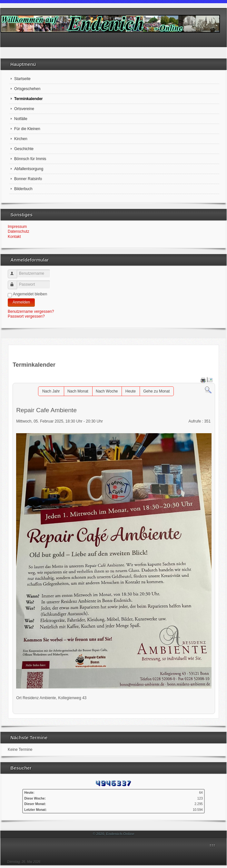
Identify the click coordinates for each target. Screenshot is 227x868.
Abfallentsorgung (29, 169)
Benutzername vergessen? (31, 311)
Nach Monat (78, 391)
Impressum (17, 227)
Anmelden (21, 302)
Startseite (22, 79)
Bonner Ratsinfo (28, 179)
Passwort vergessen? (26, 316)
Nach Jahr (51, 391)
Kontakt (14, 237)
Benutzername (15, 271)
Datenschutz (19, 231)
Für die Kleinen (27, 129)
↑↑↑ (212, 845)
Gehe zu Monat (156, 391)
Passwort (15, 282)
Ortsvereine (24, 109)
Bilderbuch (23, 189)
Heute (131, 391)
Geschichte (24, 149)
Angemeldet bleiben (30, 294)
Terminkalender (28, 99)
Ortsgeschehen (27, 89)
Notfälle (21, 119)
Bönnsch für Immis (30, 159)
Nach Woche (107, 391)
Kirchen (21, 139)
